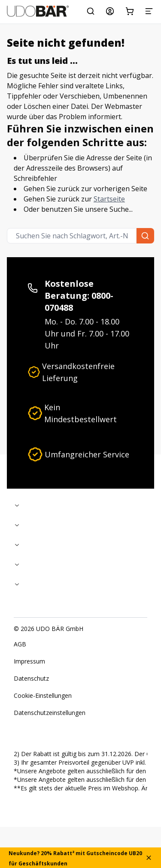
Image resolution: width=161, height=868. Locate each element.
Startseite (109, 199)
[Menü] (149, 11)
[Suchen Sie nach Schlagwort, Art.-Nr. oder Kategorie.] (91, 11)
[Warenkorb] (130, 11)
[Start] (38, 11)
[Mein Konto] (110, 11)
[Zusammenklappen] (80, 505)
